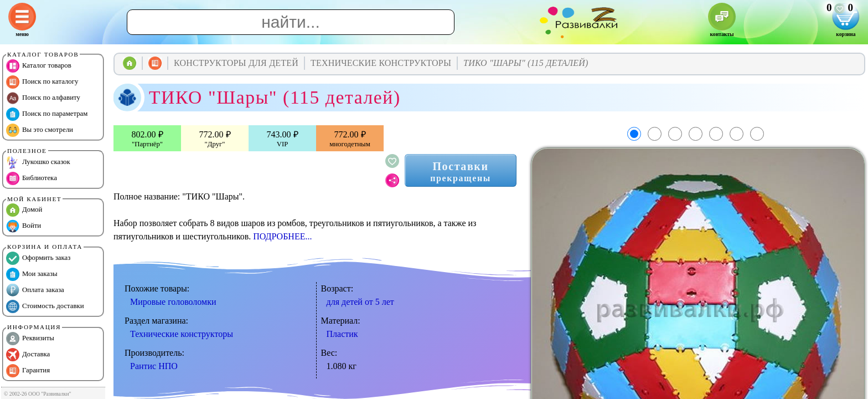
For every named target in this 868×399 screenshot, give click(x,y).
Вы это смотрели (40, 130)
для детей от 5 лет (360, 302)
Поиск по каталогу (42, 82)
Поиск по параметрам (47, 114)
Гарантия (28, 371)
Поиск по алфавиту (43, 98)
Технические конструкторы (182, 334)
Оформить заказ (38, 258)
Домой (24, 210)
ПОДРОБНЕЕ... (282, 236)
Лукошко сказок (38, 162)
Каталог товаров (39, 66)
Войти (24, 226)
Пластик (342, 334)
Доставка (28, 355)
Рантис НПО (154, 366)
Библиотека (32, 178)
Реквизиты (30, 339)
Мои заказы (32, 274)
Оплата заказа (35, 290)
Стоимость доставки (45, 306)
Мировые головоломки (173, 302)
